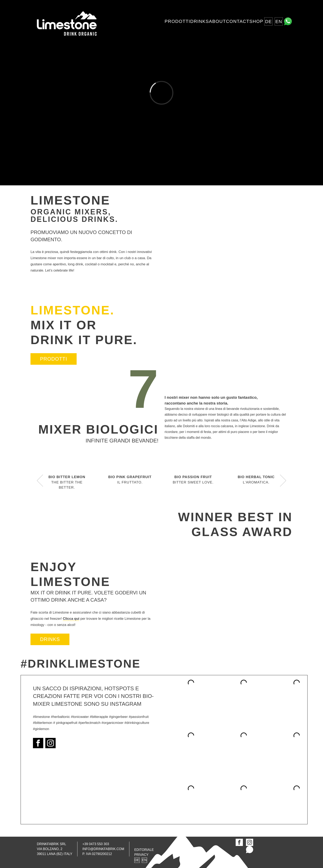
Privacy (141, 855)
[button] (40, 481)
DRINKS (50, 639)
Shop (256, 21)
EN (279, 22)
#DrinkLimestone (81, 664)
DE (269, 22)
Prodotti (177, 21)
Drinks (200, 21)
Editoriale (144, 850)
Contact (238, 21)
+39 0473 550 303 (96, 844)
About (217, 21)
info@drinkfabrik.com (103, 849)
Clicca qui (71, 619)
